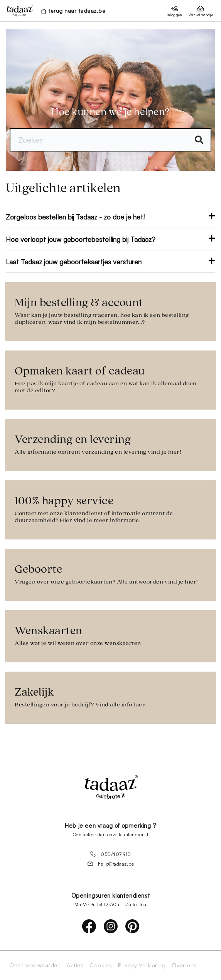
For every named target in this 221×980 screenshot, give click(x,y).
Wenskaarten (110, 636)
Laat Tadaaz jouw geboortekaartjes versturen (110, 262)
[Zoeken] (110, 140)
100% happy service (110, 510)
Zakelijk (110, 697)
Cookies (101, 965)
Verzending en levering (110, 445)
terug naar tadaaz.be (77, 11)
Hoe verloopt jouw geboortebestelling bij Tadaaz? (110, 239)
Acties (75, 965)
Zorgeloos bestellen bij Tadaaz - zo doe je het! (110, 217)
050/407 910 (110, 854)
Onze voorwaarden (35, 965)
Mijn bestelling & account (110, 311)
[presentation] (18, 10)
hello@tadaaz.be (111, 864)
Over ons (184, 965)
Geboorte (110, 574)
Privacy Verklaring (142, 965)
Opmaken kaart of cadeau (110, 380)
